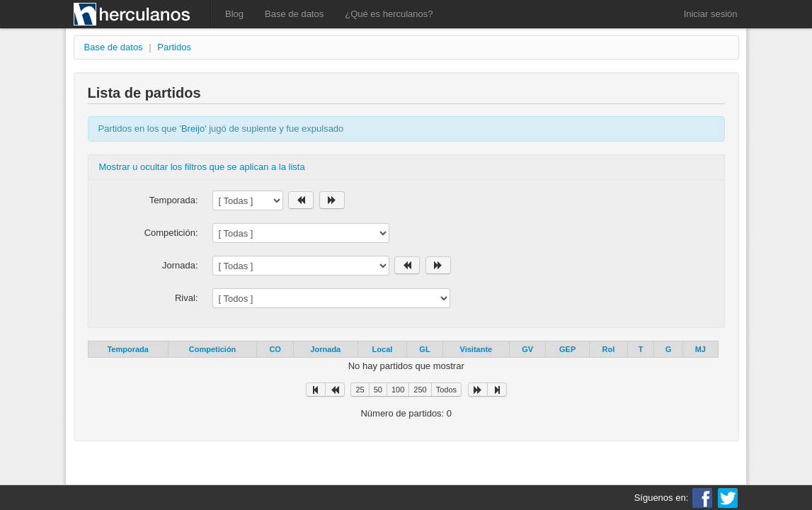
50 (378, 390)
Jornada (325, 349)
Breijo (193, 129)
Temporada (127, 349)
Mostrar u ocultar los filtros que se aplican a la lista (202, 167)
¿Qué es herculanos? (389, 14)
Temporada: (174, 200)
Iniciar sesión (711, 14)
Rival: (187, 298)
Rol (609, 349)
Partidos (174, 47)
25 (360, 390)
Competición (213, 349)
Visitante (476, 349)
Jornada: (180, 265)
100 (398, 390)
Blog (234, 14)
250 (420, 390)
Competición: (171, 233)
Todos (446, 390)
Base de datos (294, 14)
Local (383, 349)
